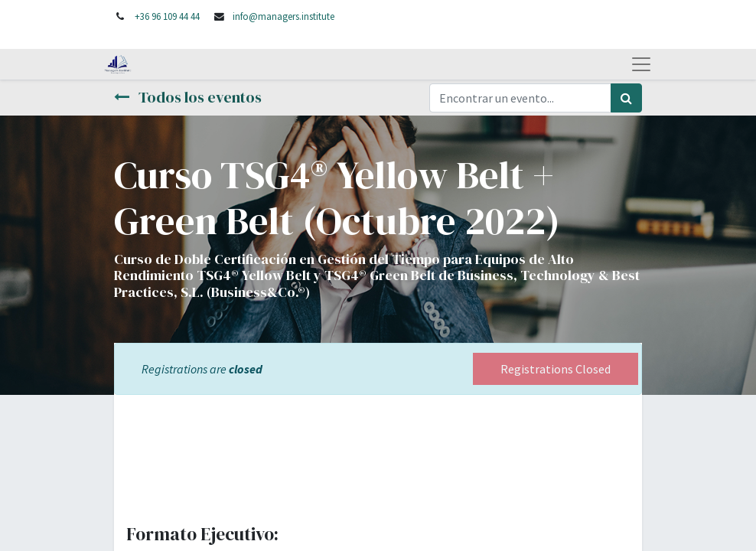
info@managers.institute (283, 16)
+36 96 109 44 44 (167, 16)
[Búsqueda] (626, 98)
